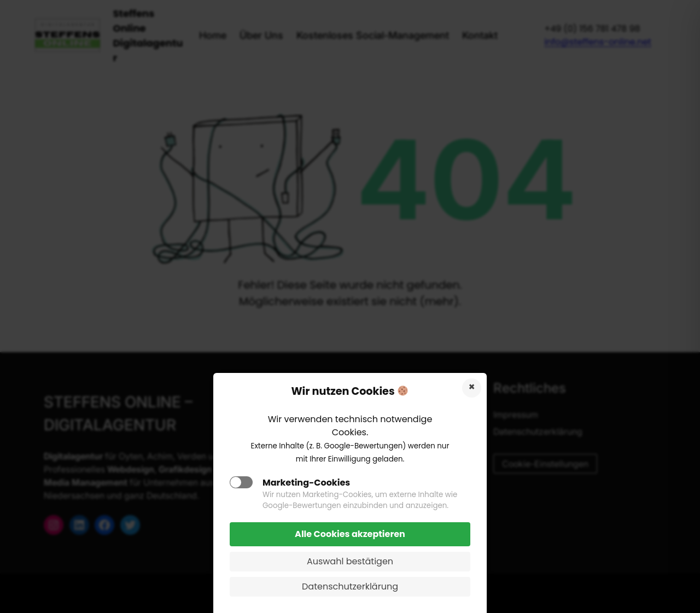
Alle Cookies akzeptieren (350, 534)
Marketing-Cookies (306, 483)
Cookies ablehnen (472, 388)
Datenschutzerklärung (350, 586)
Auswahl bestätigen (350, 561)
